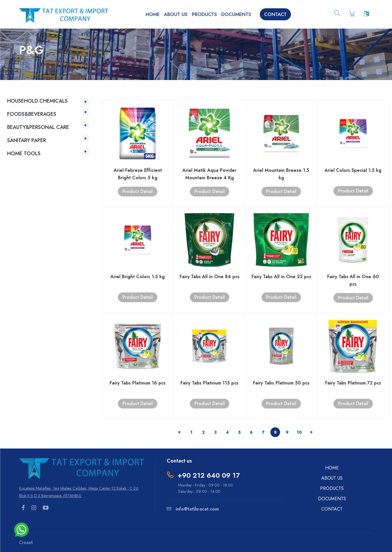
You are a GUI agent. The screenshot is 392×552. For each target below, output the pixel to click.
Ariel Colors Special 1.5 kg (353, 170)
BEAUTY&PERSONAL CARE (38, 127)
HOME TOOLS (24, 154)
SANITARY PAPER (27, 140)
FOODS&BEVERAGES (32, 114)
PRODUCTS (204, 14)
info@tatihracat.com (193, 509)
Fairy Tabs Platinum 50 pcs (281, 383)
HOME (153, 14)
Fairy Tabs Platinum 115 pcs (209, 383)
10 (299, 432)
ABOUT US (176, 14)
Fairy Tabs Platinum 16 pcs (138, 383)
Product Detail (138, 191)
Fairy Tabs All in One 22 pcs (281, 277)
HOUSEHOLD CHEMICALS (37, 101)
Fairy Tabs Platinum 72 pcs (353, 383)
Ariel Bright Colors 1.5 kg (138, 277)
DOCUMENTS (236, 14)
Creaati (26, 542)
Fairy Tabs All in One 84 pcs (210, 277)
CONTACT (275, 14)
